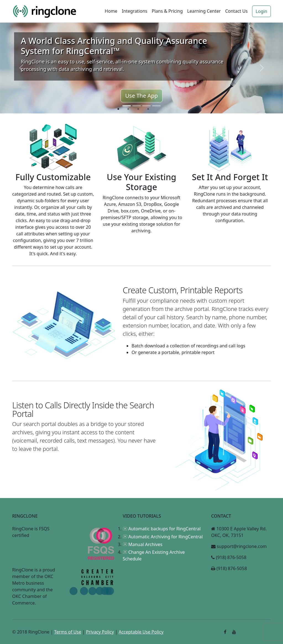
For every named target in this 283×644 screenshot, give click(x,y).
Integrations (135, 11)
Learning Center (204, 11)
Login (261, 11)
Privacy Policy (100, 632)
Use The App (141, 96)
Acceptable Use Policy (141, 632)
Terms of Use (68, 632)
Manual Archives (143, 544)
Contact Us (236, 11)
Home (111, 11)
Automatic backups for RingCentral (162, 529)
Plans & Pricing (167, 11)
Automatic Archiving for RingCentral (163, 537)
